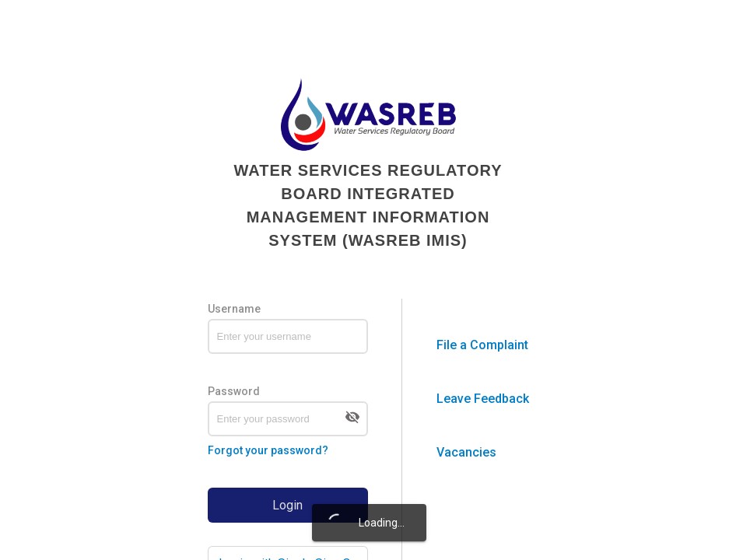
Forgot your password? (268, 450)
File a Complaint (482, 345)
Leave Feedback (483, 399)
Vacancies (466, 452)
